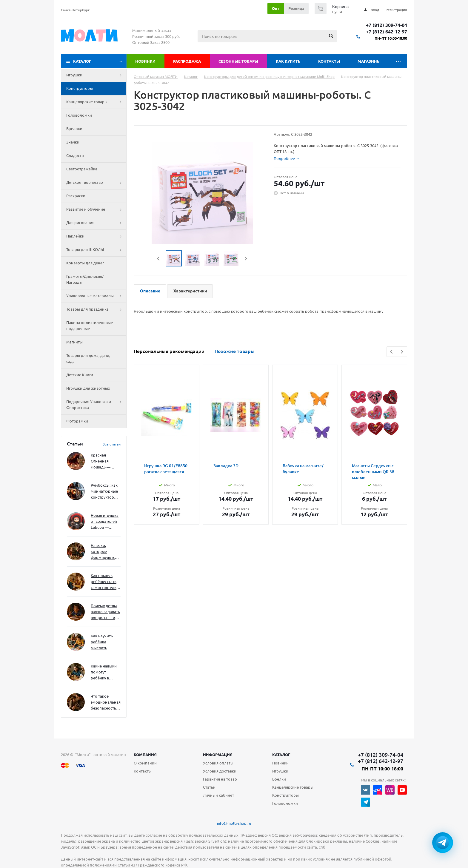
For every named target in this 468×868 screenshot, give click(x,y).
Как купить (288, 61)
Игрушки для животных (88, 388)
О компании (145, 763)
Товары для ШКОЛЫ (96, 250)
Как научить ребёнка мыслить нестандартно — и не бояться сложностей (105, 642)
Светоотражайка (82, 169)
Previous (159, 259)
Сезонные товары (238, 61)
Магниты (74, 342)
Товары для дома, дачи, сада (88, 358)
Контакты (329, 61)
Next (246, 259)
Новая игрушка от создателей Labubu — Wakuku (105, 522)
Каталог (82, 61)
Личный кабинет (218, 795)
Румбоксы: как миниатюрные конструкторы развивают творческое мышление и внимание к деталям (104, 492)
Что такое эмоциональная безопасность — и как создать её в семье (106, 703)
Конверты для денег (85, 263)
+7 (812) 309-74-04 (387, 25)
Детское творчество (96, 183)
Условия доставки (220, 771)
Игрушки (96, 75)
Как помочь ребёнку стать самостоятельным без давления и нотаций (106, 582)
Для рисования (96, 223)
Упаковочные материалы (96, 296)
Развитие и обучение (96, 209)
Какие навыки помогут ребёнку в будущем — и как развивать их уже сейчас (104, 672)
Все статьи (111, 444)
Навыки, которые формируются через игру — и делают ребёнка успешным (104, 552)
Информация (218, 755)
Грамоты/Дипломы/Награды (85, 279)
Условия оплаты (218, 763)
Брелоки (74, 129)
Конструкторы (80, 88)
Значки (73, 142)
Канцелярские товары (96, 102)
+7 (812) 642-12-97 (387, 32)
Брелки (279, 779)
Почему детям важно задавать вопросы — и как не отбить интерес (105, 612)
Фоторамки (77, 421)
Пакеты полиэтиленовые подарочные (90, 326)
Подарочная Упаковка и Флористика (96, 405)
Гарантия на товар (220, 779)
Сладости (75, 155)
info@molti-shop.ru (234, 823)
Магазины (369, 61)
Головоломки (79, 115)
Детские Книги (80, 375)
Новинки (145, 61)
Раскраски (76, 196)
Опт (276, 8)
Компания (145, 755)
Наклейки (96, 236)
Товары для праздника (96, 309)
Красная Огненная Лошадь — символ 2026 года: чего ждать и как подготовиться (104, 461)
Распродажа (187, 61)
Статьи (209, 787)
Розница (296, 8)
